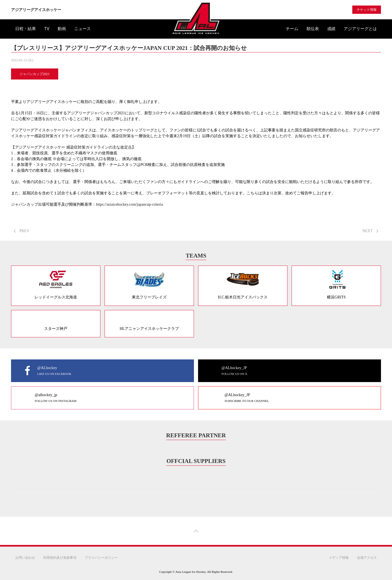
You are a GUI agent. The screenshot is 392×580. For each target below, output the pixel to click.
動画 (62, 29)
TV (47, 29)
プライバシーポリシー (101, 558)
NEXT (370, 231)
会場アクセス (367, 558)
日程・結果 (26, 29)
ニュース (82, 29)
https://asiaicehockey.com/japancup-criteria (130, 204)
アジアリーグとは (360, 29)
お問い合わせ (25, 558)
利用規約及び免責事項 (60, 558)
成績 (331, 29)
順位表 (313, 29)
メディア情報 (339, 558)
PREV (22, 231)
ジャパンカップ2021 (35, 74)
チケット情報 (367, 10)
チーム (292, 29)
